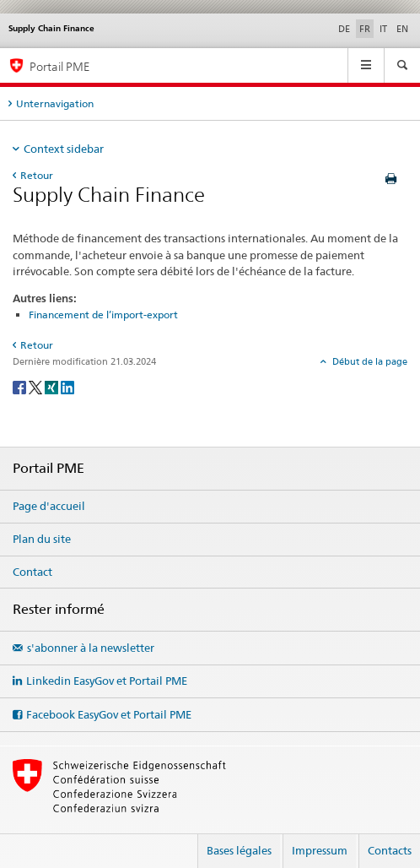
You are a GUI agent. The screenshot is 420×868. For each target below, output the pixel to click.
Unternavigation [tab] (55, 103)
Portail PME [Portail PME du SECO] (59, 66)
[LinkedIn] (67, 387)
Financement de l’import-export (103, 315)
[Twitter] (37, 387)
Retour (37, 175)
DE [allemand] (344, 29)
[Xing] (53, 387)
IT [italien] (383, 29)
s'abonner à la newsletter (91, 648)
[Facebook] (21, 387)
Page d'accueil (49, 506)
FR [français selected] (365, 29)
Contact (32, 572)
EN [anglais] (402, 29)
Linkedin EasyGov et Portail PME (107, 681)
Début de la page (369, 361)
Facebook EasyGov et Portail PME (109, 714)
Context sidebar (64, 149)
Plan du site (42, 539)
